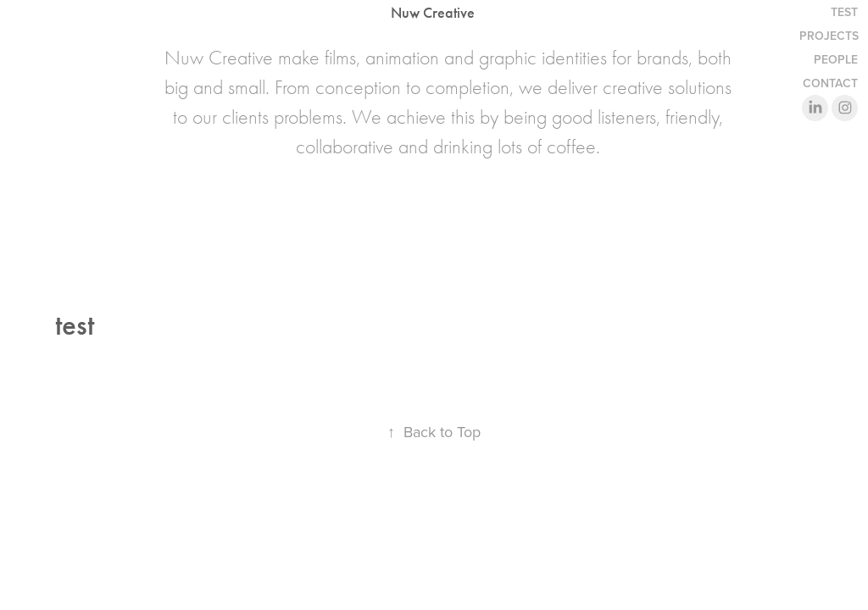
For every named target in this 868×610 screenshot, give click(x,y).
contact (830, 83)
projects (829, 36)
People (836, 59)
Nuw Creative (433, 13)
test (844, 12)
